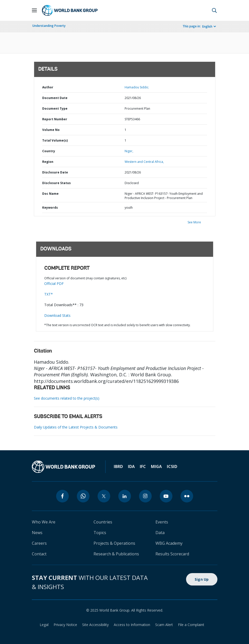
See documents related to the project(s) (67, 398)
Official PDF (54, 284)
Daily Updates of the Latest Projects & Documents (76, 427)
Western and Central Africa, (144, 162)
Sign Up (202, 579)
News (37, 533)
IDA (131, 466)
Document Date (55, 98)
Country (49, 151)
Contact (39, 554)
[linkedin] (125, 496)
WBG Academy (169, 543)
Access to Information (132, 625)
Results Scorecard (172, 554)
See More (194, 222)
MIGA (156, 466)
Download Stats (57, 315)
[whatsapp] (83, 496)
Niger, (129, 151)
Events (162, 522)
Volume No (51, 130)
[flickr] (187, 496)
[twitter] (104, 496)
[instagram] (145, 496)
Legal (44, 625)
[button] (214, 10)
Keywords (50, 208)
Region (48, 162)
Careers (39, 543)
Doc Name (50, 194)
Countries (103, 522)
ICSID (172, 466)
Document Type (55, 109)
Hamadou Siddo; (137, 87)
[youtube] (166, 496)
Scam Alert (164, 625)
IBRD (118, 466)
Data (160, 533)
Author (48, 87)
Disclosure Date (55, 172)
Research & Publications (116, 554)
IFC (143, 466)
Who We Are (44, 522)
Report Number (55, 119)
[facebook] (62, 496)
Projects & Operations (114, 543)
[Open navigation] (34, 10)
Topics (100, 533)
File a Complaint (191, 625)
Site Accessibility (95, 625)
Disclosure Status (56, 183)
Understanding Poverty (49, 26)
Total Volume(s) (55, 140)
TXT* (49, 294)
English (207, 26)
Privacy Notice (65, 625)
